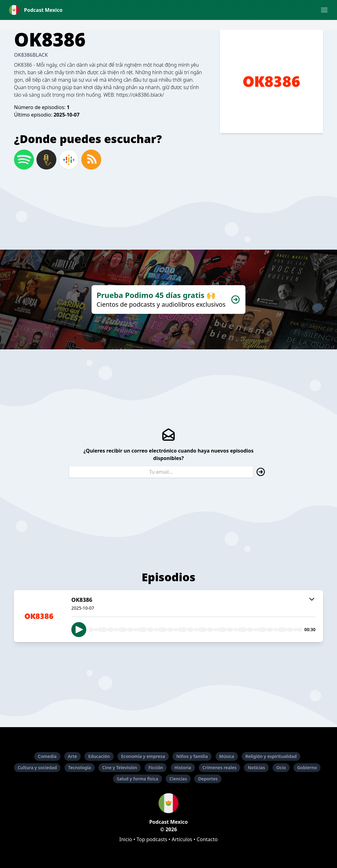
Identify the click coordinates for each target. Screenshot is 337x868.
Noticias (256, 767)
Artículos (182, 839)
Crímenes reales (220, 767)
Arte (72, 756)
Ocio (281, 767)
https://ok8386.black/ (140, 95)
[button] (324, 10)
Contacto (207, 839)
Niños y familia (192, 756)
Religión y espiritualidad (271, 756)
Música (227, 756)
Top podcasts (152, 839)
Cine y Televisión (120, 767)
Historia (183, 767)
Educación (99, 756)
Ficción (156, 767)
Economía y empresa (143, 756)
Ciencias (178, 779)
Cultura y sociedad (37, 767)
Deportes (208, 779)
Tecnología (80, 767)
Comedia (47, 756)
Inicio (126, 839)
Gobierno (307, 767)
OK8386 (23, 65)
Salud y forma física (138, 779)
